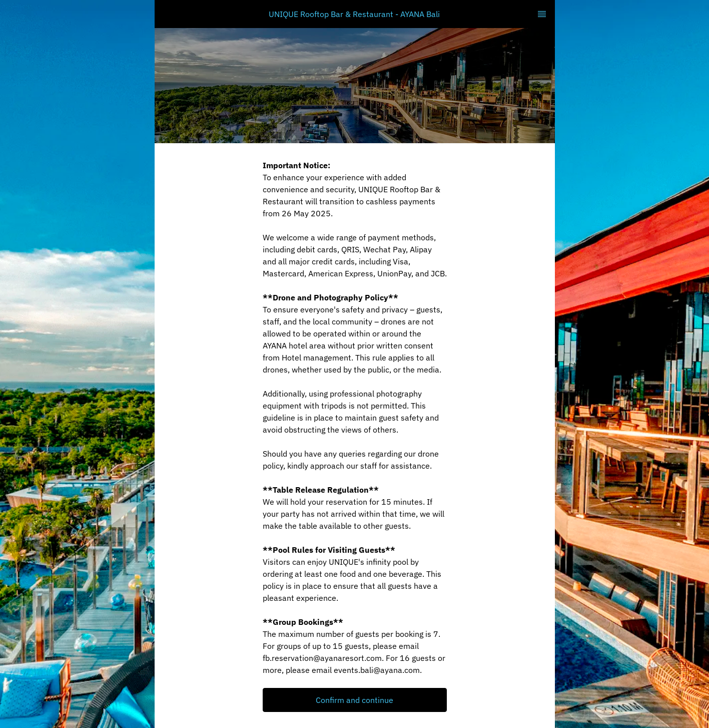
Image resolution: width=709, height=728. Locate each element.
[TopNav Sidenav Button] (542, 14)
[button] (355, 700)
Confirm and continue (354, 700)
